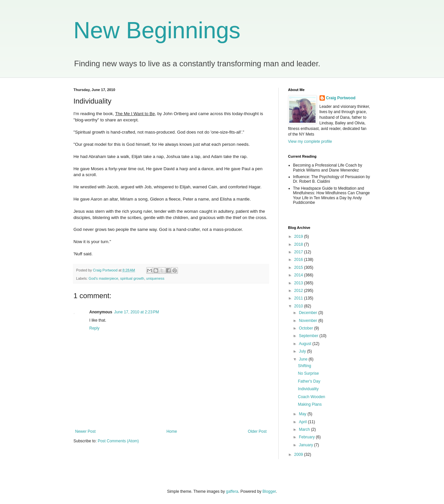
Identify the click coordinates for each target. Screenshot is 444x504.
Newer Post (85, 431)
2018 (299, 244)
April (303, 422)
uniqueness (155, 278)
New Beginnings (157, 30)
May (303, 414)
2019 (299, 236)
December (308, 313)
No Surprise (308, 373)
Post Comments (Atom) (118, 441)
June (304, 359)
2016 (299, 260)
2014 (299, 275)
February (307, 437)
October (306, 328)
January (306, 445)
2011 (299, 298)
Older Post (257, 431)
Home (172, 431)
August (306, 344)
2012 (299, 291)
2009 (299, 455)
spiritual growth (132, 278)
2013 (299, 283)
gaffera (232, 491)
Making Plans (310, 404)
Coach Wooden (311, 397)
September (309, 336)
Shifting (304, 366)
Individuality (308, 389)
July (303, 351)
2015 (299, 268)
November (308, 321)
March (305, 429)
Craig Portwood (341, 98)
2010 (299, 306)
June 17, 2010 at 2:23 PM (137, 312)
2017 (299, 252)
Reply (95, 328)
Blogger (269, 491)
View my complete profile (310, 142)
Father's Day (309, 381)
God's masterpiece (103, 278)
